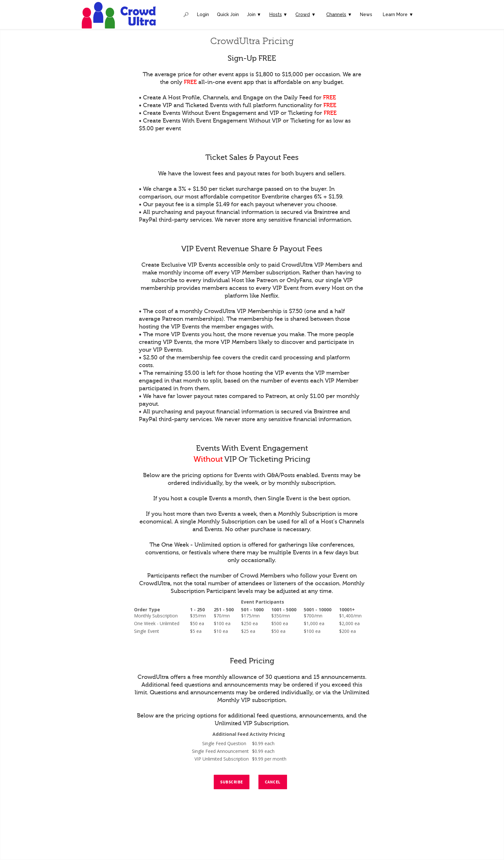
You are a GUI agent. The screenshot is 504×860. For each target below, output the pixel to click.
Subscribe (232, 782)
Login (203, 14)
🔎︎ (186, 14)
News (366, 14)
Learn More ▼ (398, 14)
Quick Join (228, 14)
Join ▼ (254, 14)
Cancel (273, 782)
